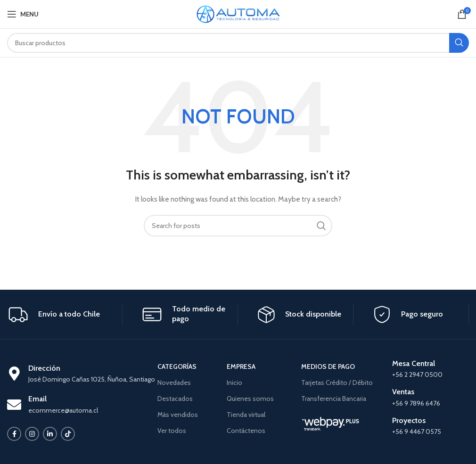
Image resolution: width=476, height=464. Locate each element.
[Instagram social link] (32, 434)
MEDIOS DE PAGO (328, 366)
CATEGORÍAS (177, 366)
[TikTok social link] (68, 434)
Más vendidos (178, 415)
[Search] (238, 43)
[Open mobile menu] (23, 14)
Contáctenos (246, 431)
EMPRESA (241, 366)
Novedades (174, 383)
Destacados (175, 399)
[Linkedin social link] (50, 434)
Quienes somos (250, 399)
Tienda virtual (246, 415)
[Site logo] (238, 13)
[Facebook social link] (14, 434)
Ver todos (172, 431)
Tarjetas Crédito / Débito (337, 383)
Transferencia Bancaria (334, 399)
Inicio (234, 383)
